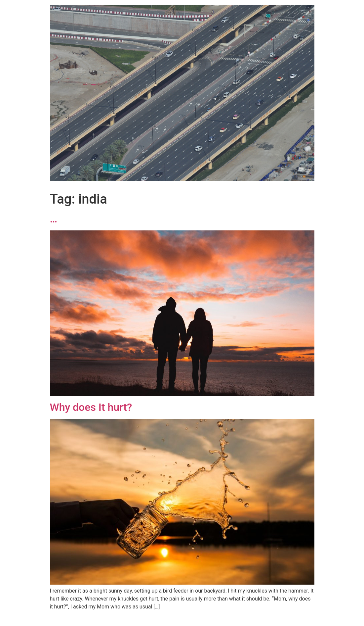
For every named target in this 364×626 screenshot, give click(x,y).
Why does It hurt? (91, 407)
